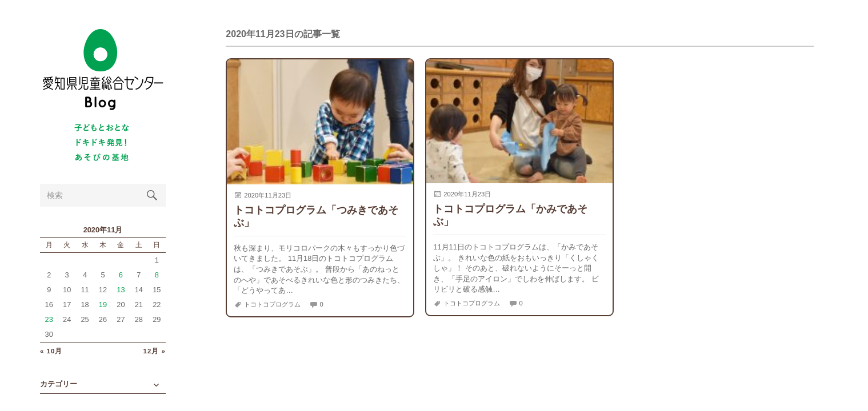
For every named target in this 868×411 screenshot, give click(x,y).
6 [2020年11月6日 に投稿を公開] (121, 275)
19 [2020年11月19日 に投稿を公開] (103, 305)
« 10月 (51, 351)
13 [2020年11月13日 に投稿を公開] (121, 290)
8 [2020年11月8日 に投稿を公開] (157, 275)
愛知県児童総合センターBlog (103, 70)
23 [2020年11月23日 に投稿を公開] (49, 319)
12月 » (155, 351)
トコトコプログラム (272, 304)
